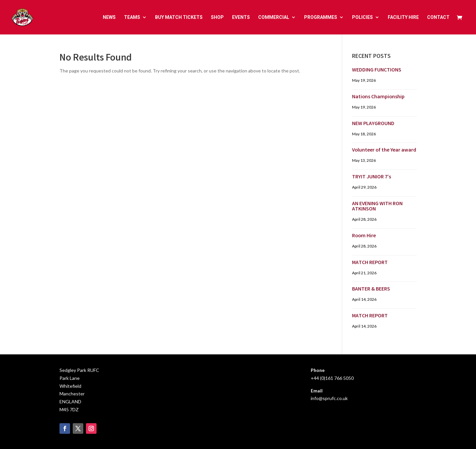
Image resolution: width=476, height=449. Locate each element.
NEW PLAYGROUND (373, 124)
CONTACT (438, 17)
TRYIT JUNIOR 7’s (372, 177)
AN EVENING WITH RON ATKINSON (377, 207)
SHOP (217, 17)
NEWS (109, 17)
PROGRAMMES (321, 17)
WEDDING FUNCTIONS (377, 70)
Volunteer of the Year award (384, 150)
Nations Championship (378, 97)
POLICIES (362, 17)
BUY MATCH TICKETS (179, 17)
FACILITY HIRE (403, 17)
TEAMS (132, 17)
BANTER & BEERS (371, 289)
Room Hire (364, 236)
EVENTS (241, 17)
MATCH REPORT (370, 263)
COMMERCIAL (274, 17)
